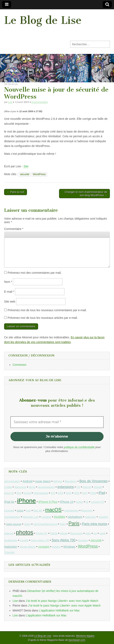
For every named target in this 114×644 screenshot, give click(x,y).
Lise (10, 102)
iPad (102, 493)
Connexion (19, 365)
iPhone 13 (67, 502)
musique (46, 517)
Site (26, 166)
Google (98, 487)
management (71, 511)
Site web (10, 302)
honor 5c (9, 493)
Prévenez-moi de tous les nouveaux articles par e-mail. (43, 318)
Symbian (83, 540)
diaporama (20, 487)
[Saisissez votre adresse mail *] (57, 422)
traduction (11, 547)
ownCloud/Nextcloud (45, 524)
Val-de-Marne (28, 547)
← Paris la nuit (16, 192)
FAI (79, 487)
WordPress (39, 174)
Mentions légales (85, 636)
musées (60, 517)
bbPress (58, 481)
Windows (69, 547)
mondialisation (12, 517)
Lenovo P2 (97, 502)
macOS (53, 510)
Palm (63, 524)
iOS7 (85, 493)
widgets (56, 547)
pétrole (64, 533)
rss (95, 533)
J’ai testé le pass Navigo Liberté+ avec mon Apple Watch (62, 601)
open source (14, 524)
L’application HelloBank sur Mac (59, 610)
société (24, 540)
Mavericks (87, 511)
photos (25, 532)
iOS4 (60, 493)
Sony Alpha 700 (64, 540)
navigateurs (75, 517)
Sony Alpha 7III (40, 540)
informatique (41, 493)
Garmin (87, 487)
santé (102, 533)
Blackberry (71, 481)
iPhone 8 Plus (48, 502)
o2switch (103, 517)
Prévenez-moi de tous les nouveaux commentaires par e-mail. (47, 310)
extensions (66, 487)
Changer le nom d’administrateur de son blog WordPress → (86, 194)
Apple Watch (43, 481)
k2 (87, 502)
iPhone (26, 501)
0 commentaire (40, 102)
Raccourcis (76, 533)
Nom (8, 282)
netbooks (90, 517)
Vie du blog (11, 84)
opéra (27, 524)
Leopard (9, 511)
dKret (32, 487)
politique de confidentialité (79, 447)
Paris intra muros (95, 524)
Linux (20, 511)
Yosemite (9, 552)
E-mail (9, 292)
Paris (74, 523)
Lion (28, 511)
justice (80, 502)
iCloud (27, 493)
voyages (44, 547)
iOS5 (69, 493)
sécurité (25, 174)
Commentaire (14, 229)
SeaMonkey (11, 540)
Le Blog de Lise (43, 20)
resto (88, 533)
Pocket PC (42, 533)
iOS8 (93, 493)
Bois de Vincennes (94, 481)
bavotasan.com (77, 640)
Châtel (8, 487)
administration (12, 481)
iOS (53, 493)
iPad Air (9, 502)
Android (28, 481)
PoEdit (54, 533)
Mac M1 (38, 511)
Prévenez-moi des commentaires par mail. (35, 273)
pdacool (9, 533)
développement (46, 487)
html (19, 493)
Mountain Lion (31, 517)
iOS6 (77, 493)
